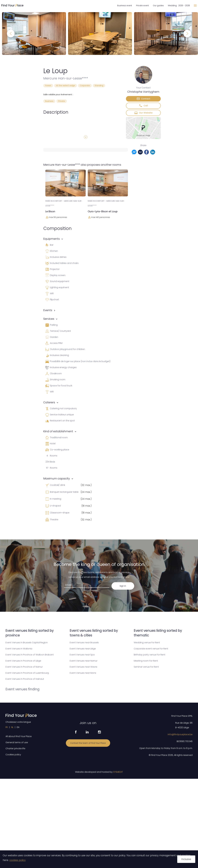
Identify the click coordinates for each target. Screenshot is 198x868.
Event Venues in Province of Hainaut (25, 679)
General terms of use (17, 742)
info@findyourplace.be (180, 734)
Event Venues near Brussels (84, 643)
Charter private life (15, 748)
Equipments (51, 239)
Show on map (143, 135)
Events (48, 310)
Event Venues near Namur (84, 661)
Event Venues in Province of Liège (23, 661)
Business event (125, 6)
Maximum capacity (57, 478)
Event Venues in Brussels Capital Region (27, 643)
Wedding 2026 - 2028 (179, 6)
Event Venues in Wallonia (19, 649)
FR (7, 727)
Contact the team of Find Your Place (88, 743)
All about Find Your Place (19, 736)
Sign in (123, 586)
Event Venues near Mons (83, 673)
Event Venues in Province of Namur (24, 667)
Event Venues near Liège (83, 649)
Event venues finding (22, 689)
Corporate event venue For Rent (151, 649)
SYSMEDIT (118, 772)
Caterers (49, 402)
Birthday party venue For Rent (150, 655)
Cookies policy (13, 755)
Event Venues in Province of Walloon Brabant (30, 655)
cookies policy (17, 860)
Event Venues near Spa (82, 655)
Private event (142, 6)
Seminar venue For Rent (146, 667)
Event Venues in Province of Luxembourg (27, 673)
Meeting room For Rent (146, 661)
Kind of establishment (58, 431)
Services (49, 319)
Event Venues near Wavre (83, 667)
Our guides (158, 6)
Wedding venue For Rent (147, 643)
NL (12, 727)
